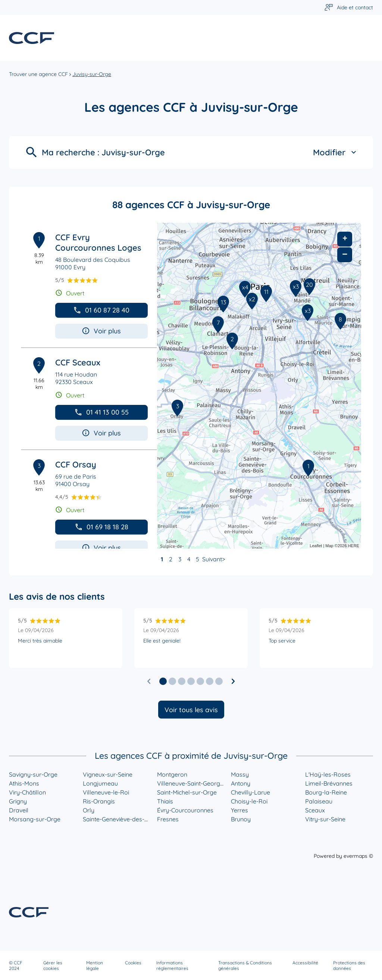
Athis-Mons (24, 783)
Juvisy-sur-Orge (92, 74)
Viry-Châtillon (27, 792)
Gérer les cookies (53, 965)
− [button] (345, 255)
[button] (163, 681)
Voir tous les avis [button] (191, 710)
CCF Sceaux (78, 362)
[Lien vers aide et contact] (349, 8)
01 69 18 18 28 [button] (101, 527)
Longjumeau (100, 783)
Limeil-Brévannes (329, 783)
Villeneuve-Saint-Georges (192, 783)
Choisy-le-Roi (249, 801)
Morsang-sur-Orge (35, 819)
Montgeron (172, 774)
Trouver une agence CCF (38, 74)
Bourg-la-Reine (326, 792)
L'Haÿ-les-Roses (328, 774)
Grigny (18, 801)
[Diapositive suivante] (233, 681)
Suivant (212, 559)
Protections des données (349, 965)
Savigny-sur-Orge (33, 774)
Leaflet (316, 546)
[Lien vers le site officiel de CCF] (32, 38)
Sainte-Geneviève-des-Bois (119, 819)
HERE (353, 546)
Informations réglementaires (172, 965)
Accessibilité (305, 963)
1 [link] (162, 559)
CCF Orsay (76, 464)
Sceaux (315, 810)
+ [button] (345, 239)
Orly (89, 810)
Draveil (19, 810)
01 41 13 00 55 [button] (101, 412)
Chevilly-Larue (251, 792)
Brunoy (241, 819)
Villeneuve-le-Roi (106, 792)
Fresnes (168, 819)
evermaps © (358, 856)
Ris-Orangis (99, 801)
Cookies (133, 963)
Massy (240, 774)
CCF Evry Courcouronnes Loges (98, 242)
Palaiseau (319, 801)
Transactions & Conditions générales (245, 965)
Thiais (165, 801)
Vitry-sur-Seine (325, 819)
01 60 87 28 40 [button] (101, 310)
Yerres (239, 810)
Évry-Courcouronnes (185, 810)
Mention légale (95, 965)
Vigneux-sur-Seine (108, 774)
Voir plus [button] (101, 331)
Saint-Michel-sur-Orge (187, 792)
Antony (241, 783)
